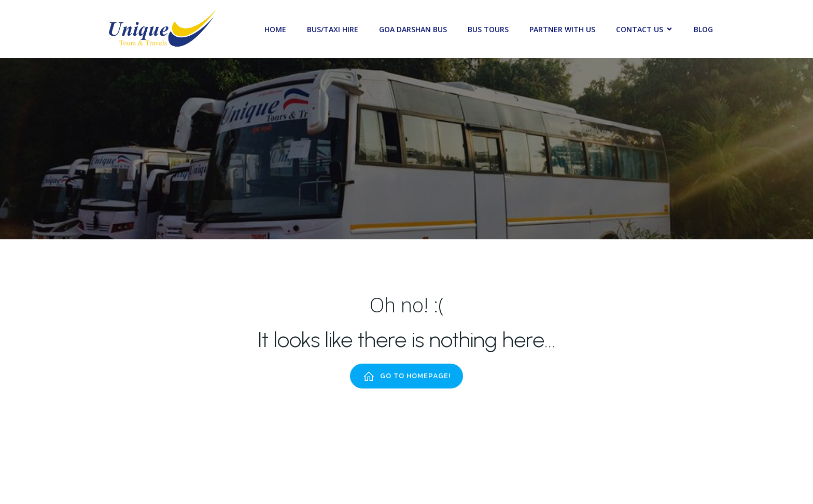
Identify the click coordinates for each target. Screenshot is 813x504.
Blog (703, 29)
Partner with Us (562, 29)
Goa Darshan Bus (413, 29)
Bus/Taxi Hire (333, 29)
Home (275, 29)
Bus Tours (488, 29)
